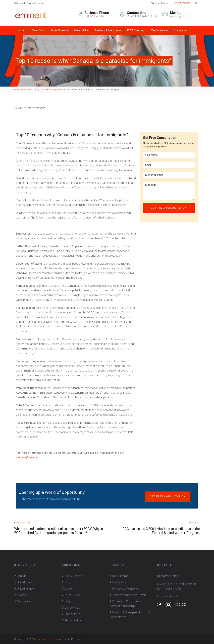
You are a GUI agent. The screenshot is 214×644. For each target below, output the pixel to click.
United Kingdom (27, 589)
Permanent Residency (126, 589)
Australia (22, 595)
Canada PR (80, 30)
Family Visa (119, 582)
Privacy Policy (73, 614)
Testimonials (158, 30)
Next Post (194, 523)
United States (25, 582)
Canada (22, 576)
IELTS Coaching (136, 30)
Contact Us (180, 30)
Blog (67, 582)
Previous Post (22, 523)
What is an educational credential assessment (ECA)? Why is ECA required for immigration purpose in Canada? (59, 531)
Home (21, 30)
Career (69, 589)
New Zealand (25, 601)
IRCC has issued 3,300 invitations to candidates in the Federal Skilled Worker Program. (161, 531)
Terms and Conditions (78, 620)
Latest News (73, 595)
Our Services (72, 608)
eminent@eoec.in (179, 16)
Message (169, 191)
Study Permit (120, 576)
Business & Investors (107, 30)
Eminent (40, 108)
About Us (37, 30)
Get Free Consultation (168, 496)
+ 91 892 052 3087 (182, 3)
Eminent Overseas (47, 639)
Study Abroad (58, 30)
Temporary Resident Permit (129, 595)
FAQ (67, 601)
